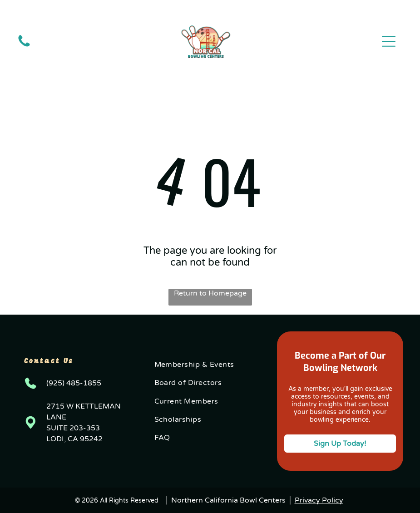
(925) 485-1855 (74, 383)
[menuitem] (210, 365)
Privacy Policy (319, 500)
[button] (389, 41)
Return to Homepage (210, 293)
